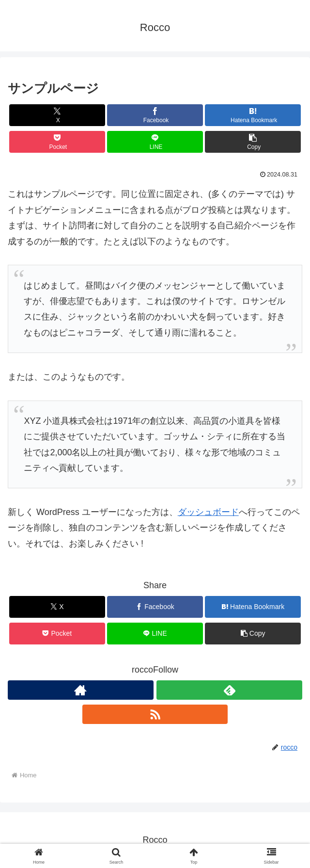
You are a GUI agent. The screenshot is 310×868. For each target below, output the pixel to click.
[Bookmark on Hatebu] (253, 115)
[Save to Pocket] (57, 142)
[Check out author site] (81, 690)
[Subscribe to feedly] (229, 690)
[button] (253, 142)
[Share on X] (57, 115)
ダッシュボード (208, 512)
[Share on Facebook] (155, 115)
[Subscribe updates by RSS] (155, 714)
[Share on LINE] (155, 142)
